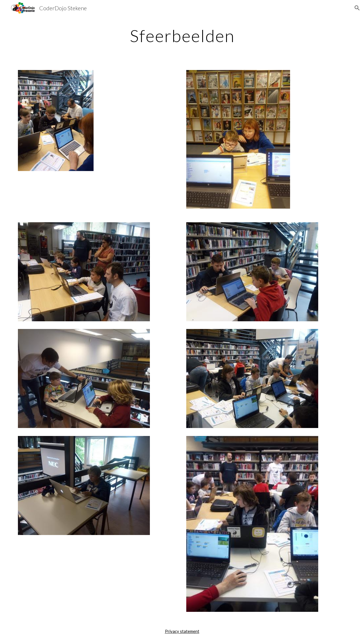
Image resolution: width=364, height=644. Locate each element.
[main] (182, 36)
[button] (357, 8)
